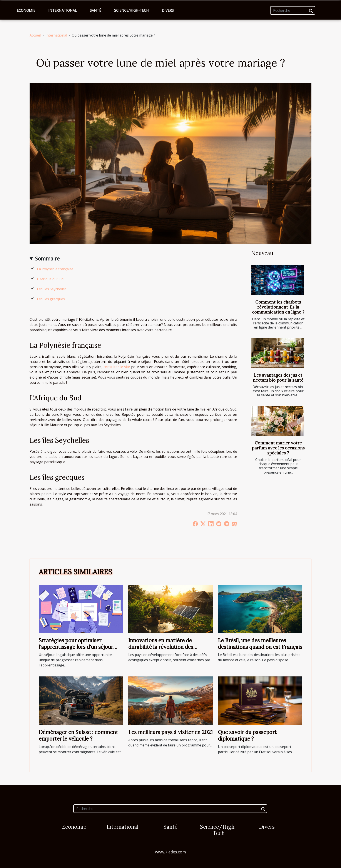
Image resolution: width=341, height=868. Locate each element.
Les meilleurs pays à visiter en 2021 (170, 732)
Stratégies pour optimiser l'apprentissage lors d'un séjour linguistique (76, 647)
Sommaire (47, 258)
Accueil (35, 35)
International (63, 10)
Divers (168, 10)
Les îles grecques (51, 299)
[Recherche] (293, 10)
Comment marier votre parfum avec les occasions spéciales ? (278, 448)
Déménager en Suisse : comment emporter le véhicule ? (78, 735)
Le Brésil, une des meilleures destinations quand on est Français (260, 644)
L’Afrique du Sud (50, 279)
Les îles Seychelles (52, 289)
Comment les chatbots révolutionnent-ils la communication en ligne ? (278, 307)
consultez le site (117, 367)
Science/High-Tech (131, 10)
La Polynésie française (55, 269)
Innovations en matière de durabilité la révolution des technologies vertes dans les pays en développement (169, 650)
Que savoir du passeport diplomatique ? (247, 735)
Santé (95, 10)
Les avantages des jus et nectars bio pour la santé (278, 378)
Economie (26, 10)
